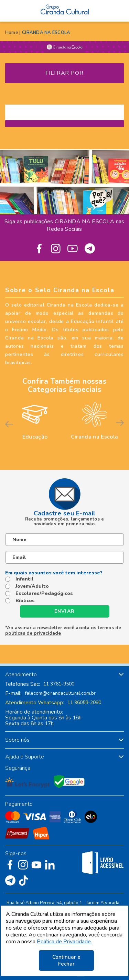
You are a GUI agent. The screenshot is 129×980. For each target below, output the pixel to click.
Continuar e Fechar (66, 960)
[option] (35, 420)
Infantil (24, 579)
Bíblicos (25, 601)
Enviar (65, 611)
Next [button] (120, 423)
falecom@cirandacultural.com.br (60, 693)
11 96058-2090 (84, 703)
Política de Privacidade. (64, 942)
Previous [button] (9, 423)
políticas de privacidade (33, 633)
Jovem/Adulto (32, 586)
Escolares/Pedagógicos (44, 594)
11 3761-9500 (59, 684)
